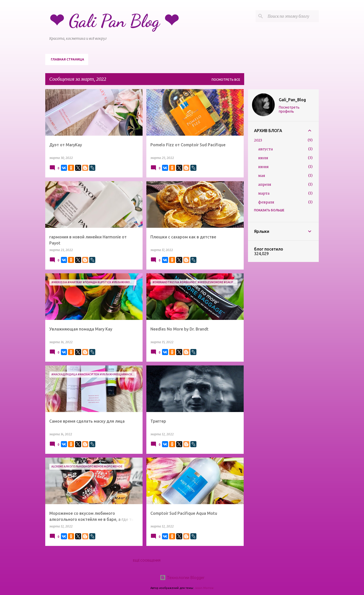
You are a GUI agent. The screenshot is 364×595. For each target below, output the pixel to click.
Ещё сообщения (147, 560)
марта (264, 193)
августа (265, 149)
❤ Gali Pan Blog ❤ (114, 21)
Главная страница (67, 59)
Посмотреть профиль (289, 109)
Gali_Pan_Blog (292, 100)
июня (263, 167)
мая (262, 176)
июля (263, 158)
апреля (265, 184)
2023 (258, 140)
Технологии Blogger (182, 578)
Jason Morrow (204, 588)
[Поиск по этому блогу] (292, 16)
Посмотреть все (226, 80)
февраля (266, 202)
